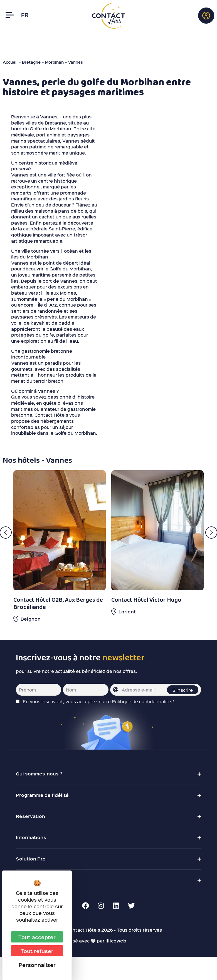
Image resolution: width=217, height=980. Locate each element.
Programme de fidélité (42, 795)
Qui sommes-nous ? (39, 774)
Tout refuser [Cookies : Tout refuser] (37, 951)
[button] (206, 16)
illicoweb (116, 941)
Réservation (30, 816)
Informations (31, 837)
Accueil (10, 62)
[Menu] (10, 15)
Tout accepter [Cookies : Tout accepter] (37, 937)
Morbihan (54, 62)
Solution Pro (31, 859)
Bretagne (31, 62)
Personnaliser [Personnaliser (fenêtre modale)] (37, 965)
